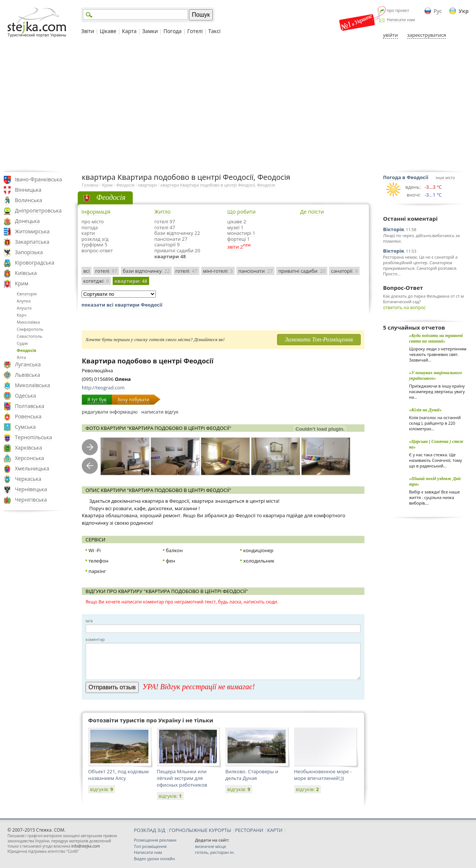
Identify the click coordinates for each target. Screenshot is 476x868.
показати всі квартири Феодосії (122, 305)
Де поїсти (312, 212)
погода (90, 227)
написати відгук (160, 412)
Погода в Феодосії (406, 177)
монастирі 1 (241, 233)
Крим (22, 283)
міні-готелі (218, 271)
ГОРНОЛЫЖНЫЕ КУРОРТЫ (200, 830)
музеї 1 (235, 227)
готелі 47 (165, 227)
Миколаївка (28, 322)
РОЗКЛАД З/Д (149, 830)
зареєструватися (427, 35)
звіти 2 (235, 247)
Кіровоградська (35, 263)
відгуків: (102, 789)
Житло (163, 212)
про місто (93, 221)
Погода (173, 31)
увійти (390, 35)
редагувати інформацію (110, 412)
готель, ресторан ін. (215, 852)
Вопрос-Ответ (403, 288)
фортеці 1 (239, 239)
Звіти (88, 31)
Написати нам (401, 20)
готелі (106, 271)
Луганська (28, 364)
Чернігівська (31, 500)
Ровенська (28, 416)
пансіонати (255, 271)
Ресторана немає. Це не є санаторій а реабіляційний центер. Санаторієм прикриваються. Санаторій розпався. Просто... (420, 265)
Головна (90, 185)
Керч (22, 315)
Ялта (21, 357)
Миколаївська (33, 385)
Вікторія (393, 229)
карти (88, 233)
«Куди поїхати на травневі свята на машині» (436, 338)
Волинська (28, 200)
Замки (150, 31)
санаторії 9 (167, 244)
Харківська (28, 448)
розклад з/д (95, 239)
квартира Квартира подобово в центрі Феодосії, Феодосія (218, 185)
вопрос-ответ (97, 250)
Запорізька (29, 252)
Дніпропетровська (38, 210)
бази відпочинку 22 (177, 233)
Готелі (195, 31)
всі (86, 271)
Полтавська (30, 406)
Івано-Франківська (38, 179)
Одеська (25, 396)
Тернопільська (33, 437)
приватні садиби (302, 271)
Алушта (24, 308)
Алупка (24, 301)
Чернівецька (31, 489)
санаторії (344, 271)
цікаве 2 (237, 221)
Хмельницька (32, 468)
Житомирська (32, 231)
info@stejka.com (86, 846)
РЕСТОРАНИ (249, 830)
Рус (438, 11)
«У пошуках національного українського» (435, 375)
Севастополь (30, 336)
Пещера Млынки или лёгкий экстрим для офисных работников (182, 778)
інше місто (445, 178)
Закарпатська (32, 242)
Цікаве (108, 31)
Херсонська (29, 458)
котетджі (96, 281)
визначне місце (210, 846)
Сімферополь (30, 329)
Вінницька (28, 190)
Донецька (27, 221)
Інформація (96, 212)
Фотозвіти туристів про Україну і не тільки (151, 720)
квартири (147, 185)
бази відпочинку (146, 271)
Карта (129, 31)
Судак (22, 343)
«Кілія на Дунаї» (425, 410)
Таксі (214, 31)
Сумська (25, 427)
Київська (26, 273)
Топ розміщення (150, 846)
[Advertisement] (238, 105)
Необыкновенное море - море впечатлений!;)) (323, 775)
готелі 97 (165, 221)
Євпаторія (27, 294)
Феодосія (26, 350)
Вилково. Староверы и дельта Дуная (252, 775)
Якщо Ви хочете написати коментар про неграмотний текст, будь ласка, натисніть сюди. (182, 602)
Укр (464, 11)
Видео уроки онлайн (154, 859)
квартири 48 (170, 256)
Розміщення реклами (155, 840)
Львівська (28, 375)
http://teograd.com (103, 388)
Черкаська (28, 479)
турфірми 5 (94, 244)
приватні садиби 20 (177, 250)
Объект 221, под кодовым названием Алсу (118, 775)
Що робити (241, 212)
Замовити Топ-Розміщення (319, 339)
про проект (398, 10)
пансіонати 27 (171, 239)
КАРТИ (275, 830)
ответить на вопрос (404, 307)
